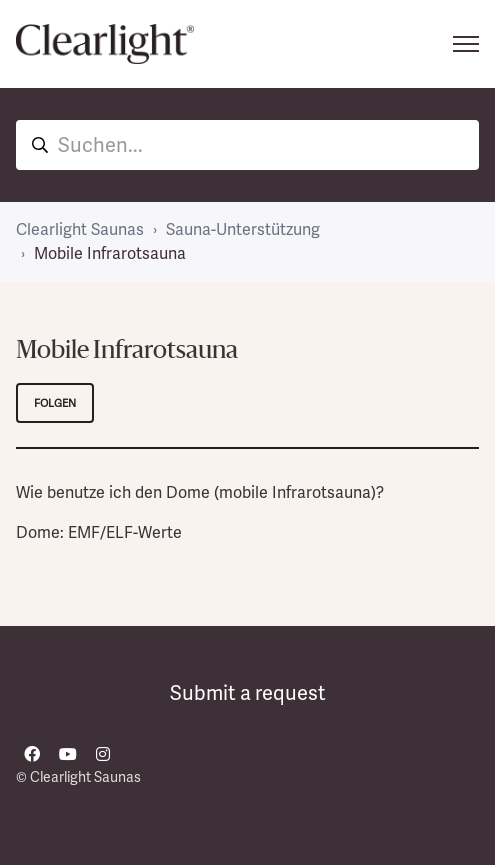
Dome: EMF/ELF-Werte (99, 532)
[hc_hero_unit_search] (247, 145)
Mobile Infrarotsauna (110, 253)
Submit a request (248, 693)
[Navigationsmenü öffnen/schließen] (466, 44)
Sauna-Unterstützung (243, 229)
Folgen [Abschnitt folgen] (55, 403)
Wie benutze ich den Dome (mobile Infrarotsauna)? (200, 492)
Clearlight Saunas (80, 229)
